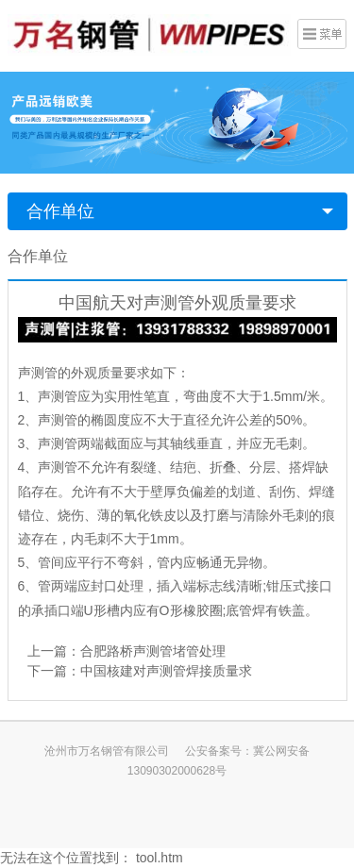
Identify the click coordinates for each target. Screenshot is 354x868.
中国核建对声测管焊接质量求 (166, 671)
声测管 (38, 373)
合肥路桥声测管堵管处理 (153, 651)
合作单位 (60, 211)
